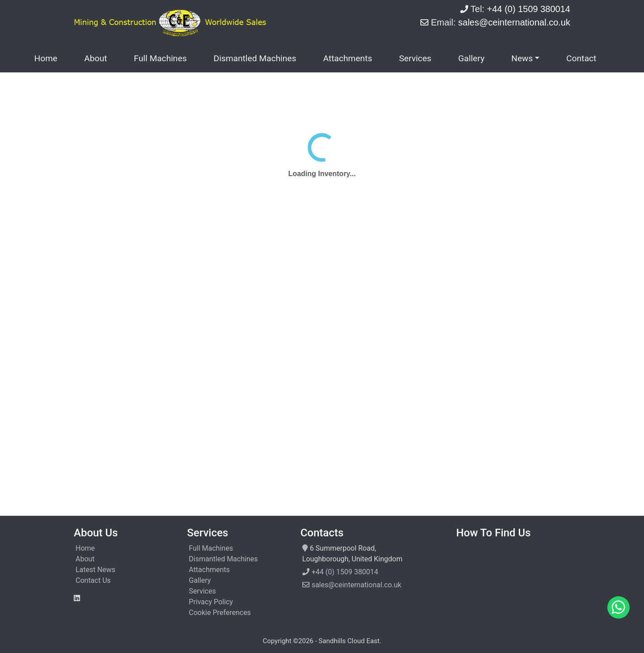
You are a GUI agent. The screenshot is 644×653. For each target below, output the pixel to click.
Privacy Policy (211, 602)
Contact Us (93, 580)
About (95, 58)
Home (46, 58)
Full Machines (160, 58)
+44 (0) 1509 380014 (345, 572)
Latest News (95, 570)
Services (415, 58)
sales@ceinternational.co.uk (357, 585)
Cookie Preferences (220, 613)
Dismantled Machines (255, 58)
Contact (581, 58)
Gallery (471, 58)
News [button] (522, 58)
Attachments (347, 58)
